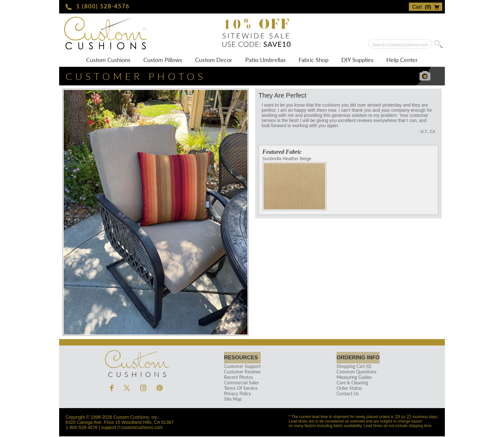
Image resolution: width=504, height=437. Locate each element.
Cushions (136, 363)
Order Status (346, 389)
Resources (242, 358)
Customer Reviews (241, 372)
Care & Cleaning (349, 383)
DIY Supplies (357, 60)
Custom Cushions (108, 60)
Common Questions (353, 372)
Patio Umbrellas (265, 60)
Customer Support (241, 367)
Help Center (402, 60)
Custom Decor (214, 60)
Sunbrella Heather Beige (294, 183)
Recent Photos (238, 378)
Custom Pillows (163, 60)
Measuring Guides (351, 378)
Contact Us (344, 394)
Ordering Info (358, 358)
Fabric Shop (314, 60)
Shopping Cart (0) (351, 367)
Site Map (232, 400)
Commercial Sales (240, 383)
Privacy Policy (237, 394)
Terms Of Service (240, 389)
